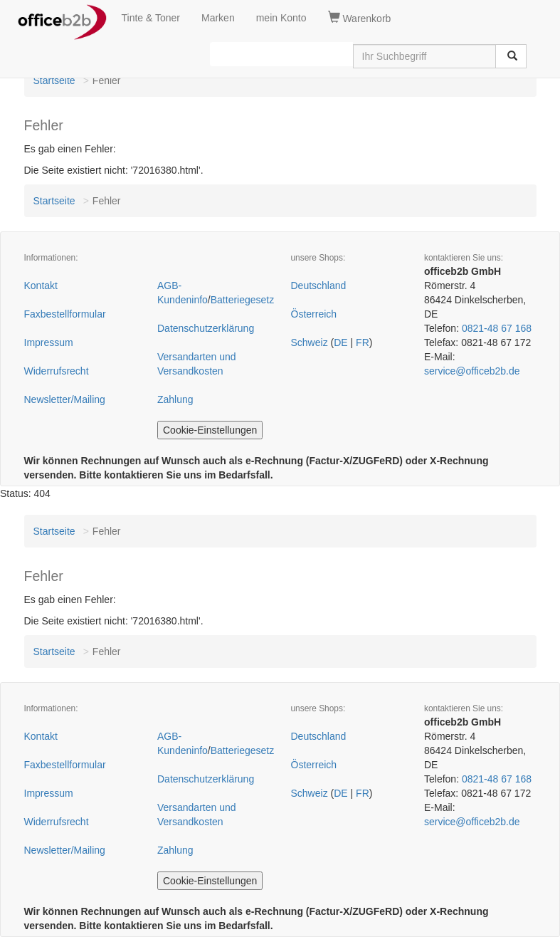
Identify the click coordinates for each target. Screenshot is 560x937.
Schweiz (310, 342)
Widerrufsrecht (57, 371)
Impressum (49, 342)
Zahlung (175, 399)
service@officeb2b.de (472, 371)
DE (340, 342)
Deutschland (319, 286)
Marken (218, 18)
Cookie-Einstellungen (210, 430)
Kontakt (41, 286)
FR (363, 342)
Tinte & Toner (151, 18)
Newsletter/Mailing (65, 399)
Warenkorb (360, 18)
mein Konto (281, 18)
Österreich (314, 314)
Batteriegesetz (243, 300)
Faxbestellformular (65, 314)
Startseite (54, 80)
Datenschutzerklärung (206, 328)
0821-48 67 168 (497, 328)
